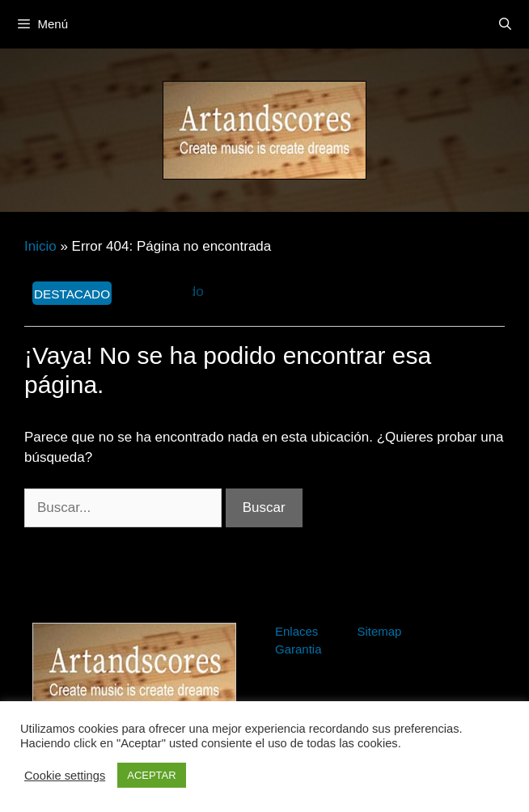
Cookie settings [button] (65, 776)
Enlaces (296, 631)
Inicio (40, 246)
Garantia (298, 649)
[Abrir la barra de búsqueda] (505, 24)
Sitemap (379, 631)
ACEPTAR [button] (151, 775)
